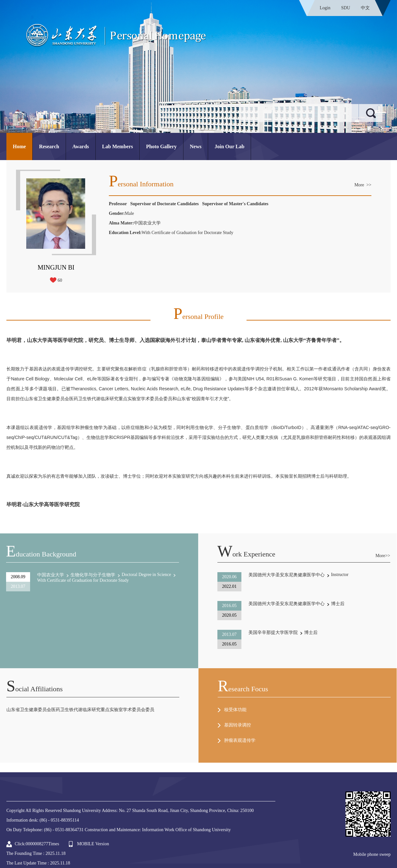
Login (325, 8)
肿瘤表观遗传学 (240, 740)
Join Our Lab (229, 146)
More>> (383, 556)
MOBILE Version (93, 844)
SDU (345, 8)
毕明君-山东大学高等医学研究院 (43, 504)
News (196, 146)
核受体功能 (235, 710)
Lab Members (117, 146)
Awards (81, 146)
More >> (363, 185)
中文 (365, 8)
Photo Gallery (161, 146)
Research (49, 146)
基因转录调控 (238, 725)
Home (19, 146)
